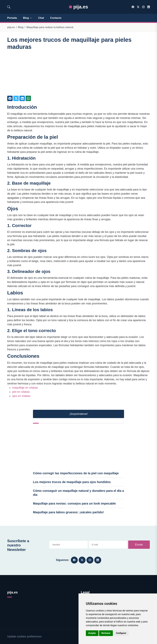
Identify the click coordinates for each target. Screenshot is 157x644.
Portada (12, 18)
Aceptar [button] (92, 633)
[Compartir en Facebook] (10, 98)
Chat (41, 18)
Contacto (56, 18)
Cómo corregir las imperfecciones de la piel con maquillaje (76, 473)
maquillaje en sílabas (25, 388)
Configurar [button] (121, 633)
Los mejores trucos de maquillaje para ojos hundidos (72, 482)
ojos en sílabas (21, 396)
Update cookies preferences (24, 636)
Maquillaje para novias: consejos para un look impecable (74, 503)
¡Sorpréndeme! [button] (78, 414)
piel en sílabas (21, 392)
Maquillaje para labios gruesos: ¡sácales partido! (68, 512)
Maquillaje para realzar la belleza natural (50, 27)
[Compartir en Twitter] (16, 98)
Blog (28, 18)
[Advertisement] (78, 74)
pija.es (78, 7)
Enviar (139, 545)
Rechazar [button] (106, 633)
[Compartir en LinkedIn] (22, 98)
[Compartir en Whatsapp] (28, 98)
